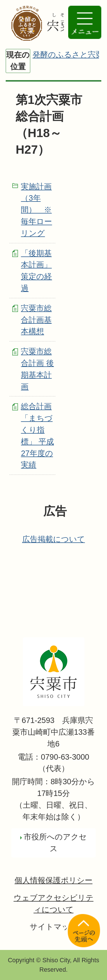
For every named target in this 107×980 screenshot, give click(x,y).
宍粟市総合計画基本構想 (36, 320)
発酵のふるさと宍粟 (68, 55)
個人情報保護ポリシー (53, 880)
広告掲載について (54, 539)
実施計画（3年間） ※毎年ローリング (36, 210)
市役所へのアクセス (55, 843)
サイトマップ (54, 927)
